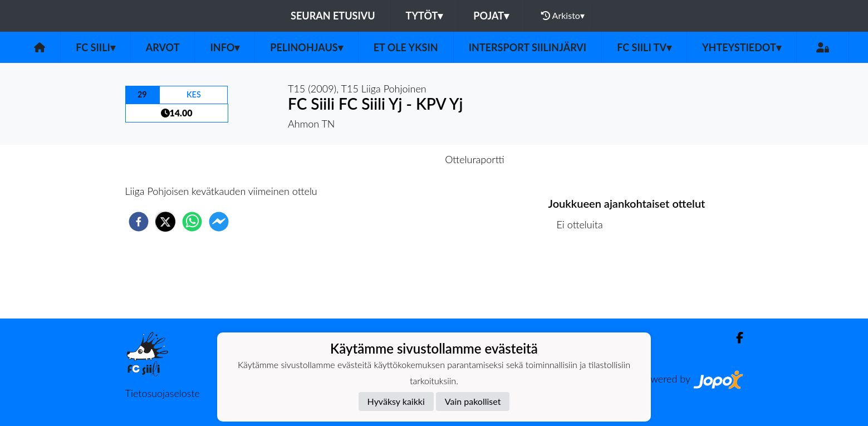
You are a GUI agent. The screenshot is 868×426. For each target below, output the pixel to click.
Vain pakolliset (473, 401)
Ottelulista (584, 281)
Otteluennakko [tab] (395, 159)
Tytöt (425, 16)
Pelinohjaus (306, 47)
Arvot (163, 47)
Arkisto (563, 16)
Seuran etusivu (333, 16)
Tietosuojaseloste (163, 393)
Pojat (491, 16)
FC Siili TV (644, 47)
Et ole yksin (406, 47)
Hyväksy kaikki (396, 401)
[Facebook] (735, 338)
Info (225, 47)
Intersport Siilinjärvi (528, 47)
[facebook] (139, 222)
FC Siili (95, 47)
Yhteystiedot (742, 47)
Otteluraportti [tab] (475, 159)
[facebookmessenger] (219, 222)
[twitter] (165, 222)
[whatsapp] (192, 222)
